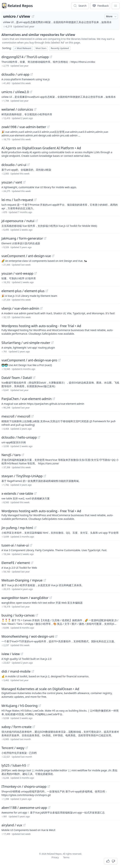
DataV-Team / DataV (17, 378)
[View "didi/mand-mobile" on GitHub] (33, 671)
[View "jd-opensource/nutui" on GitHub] (37, 221)
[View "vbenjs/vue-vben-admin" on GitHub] (41, 308)
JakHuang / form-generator (22, 238)
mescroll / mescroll (16, 416)
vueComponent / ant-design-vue (26, 256)
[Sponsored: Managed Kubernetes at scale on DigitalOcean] (61, 692)
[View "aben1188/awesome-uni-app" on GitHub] (49, 808)
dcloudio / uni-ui (14, 165)
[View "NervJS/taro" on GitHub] (23, 455)
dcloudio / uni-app (15, 74)
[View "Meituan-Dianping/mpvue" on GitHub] (45, 580)
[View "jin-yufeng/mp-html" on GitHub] (35, 528)
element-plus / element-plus (23, 291)
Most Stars (41, 48)
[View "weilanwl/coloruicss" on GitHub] (35, 109)
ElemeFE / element (16, 563)
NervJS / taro (11, 455)
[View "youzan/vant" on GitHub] (24, 182)
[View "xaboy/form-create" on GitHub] (34, 727)
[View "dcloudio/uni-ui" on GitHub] (28, 165)
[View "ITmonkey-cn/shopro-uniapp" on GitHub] (49, 786)
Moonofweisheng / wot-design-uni (28, 636)
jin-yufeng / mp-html (17, 528)
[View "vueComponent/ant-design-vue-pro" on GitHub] (59, 360)
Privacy (55, 857)
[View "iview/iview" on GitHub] (22, 654)
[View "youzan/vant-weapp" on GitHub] (36, 273)
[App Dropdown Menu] (116, 6)
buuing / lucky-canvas (18, 615)
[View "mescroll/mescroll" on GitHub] (32, 416)
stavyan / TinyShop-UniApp (22, 476)
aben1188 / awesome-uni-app (24, 808)
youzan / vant (12, 182)
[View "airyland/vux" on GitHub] (24, 825)
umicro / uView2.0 (15, 92)
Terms (66, 857)
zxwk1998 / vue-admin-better (24, 127)
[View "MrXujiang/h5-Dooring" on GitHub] (40, 706)
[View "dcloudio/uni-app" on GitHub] (32, 74)
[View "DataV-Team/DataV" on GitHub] (34, 378)
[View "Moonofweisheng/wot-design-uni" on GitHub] (56, 636)
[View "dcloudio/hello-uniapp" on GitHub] (39, 437)
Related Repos (20, 6)
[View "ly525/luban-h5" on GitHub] (28, 765)
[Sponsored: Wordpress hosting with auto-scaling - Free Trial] (61, 329)
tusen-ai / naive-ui (15, 545)
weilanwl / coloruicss (17, 109)
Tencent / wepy (13, 748)
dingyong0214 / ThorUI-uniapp (25, 57)
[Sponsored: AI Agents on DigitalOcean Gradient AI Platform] (61, 152)
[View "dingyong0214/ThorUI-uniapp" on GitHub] (51, 57)
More (112, 16)
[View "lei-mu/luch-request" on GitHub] (35, 200)
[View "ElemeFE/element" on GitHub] (32, 563)
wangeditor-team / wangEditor (25, 598)
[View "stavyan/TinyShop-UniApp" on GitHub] (45, 476)
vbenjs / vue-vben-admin (20, 308)
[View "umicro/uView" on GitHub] (33, 16)
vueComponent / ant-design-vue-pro (29, 360)
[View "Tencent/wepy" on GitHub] (27, 748)
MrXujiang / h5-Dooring (19, 706)
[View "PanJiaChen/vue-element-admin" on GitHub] (54, 399)
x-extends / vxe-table (17, 493)
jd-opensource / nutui (18, 221)
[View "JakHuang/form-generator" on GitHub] (45, 238)
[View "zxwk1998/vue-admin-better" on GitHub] (48, 127)
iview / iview (11, 654)
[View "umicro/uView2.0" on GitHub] (31, 92)
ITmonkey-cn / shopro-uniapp (24, 786)
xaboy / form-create (16, 727)
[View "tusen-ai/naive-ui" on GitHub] (31, 545)
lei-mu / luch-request (17, 200)
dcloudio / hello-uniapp (19, 437)
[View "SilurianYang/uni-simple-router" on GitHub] (52, 343)
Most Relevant (23, 48)
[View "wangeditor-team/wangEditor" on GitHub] (51, 598)
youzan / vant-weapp (17, 273)
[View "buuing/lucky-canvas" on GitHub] (37, 615)
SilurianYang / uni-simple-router (26, 343)
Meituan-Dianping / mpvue (22, 580)
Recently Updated (60, 48)
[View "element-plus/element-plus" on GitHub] (47, 291)
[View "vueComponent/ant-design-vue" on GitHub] (53, 256)
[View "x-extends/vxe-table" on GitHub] (35, 493)
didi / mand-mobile (16, 671)
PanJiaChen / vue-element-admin (27, 399)
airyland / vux (12, 825)
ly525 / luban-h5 (14, 765)
